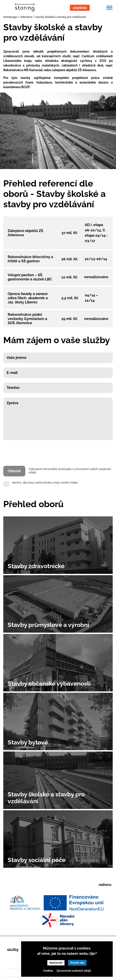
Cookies (48, 971)
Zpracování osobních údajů (74, 971)
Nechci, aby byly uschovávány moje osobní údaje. (45, 482)
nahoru (105, 885)
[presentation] (37, 454)
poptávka (80, 8)
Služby (13, 950)
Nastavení (56, 963)
